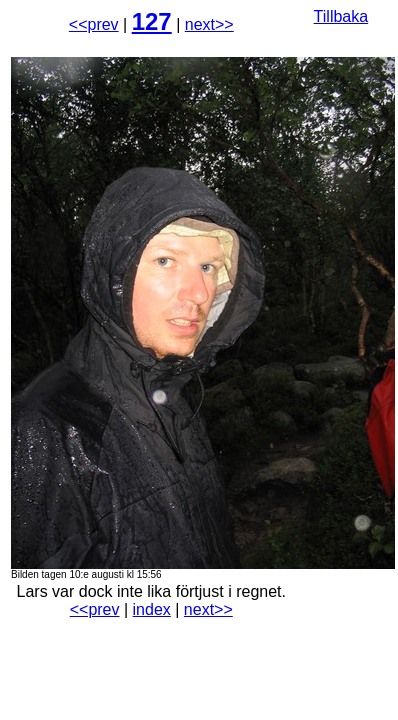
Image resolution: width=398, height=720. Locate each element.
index (152, 609)
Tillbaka (341, 16)
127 (152, 21)
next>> (209, 24)
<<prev (94, 24)
